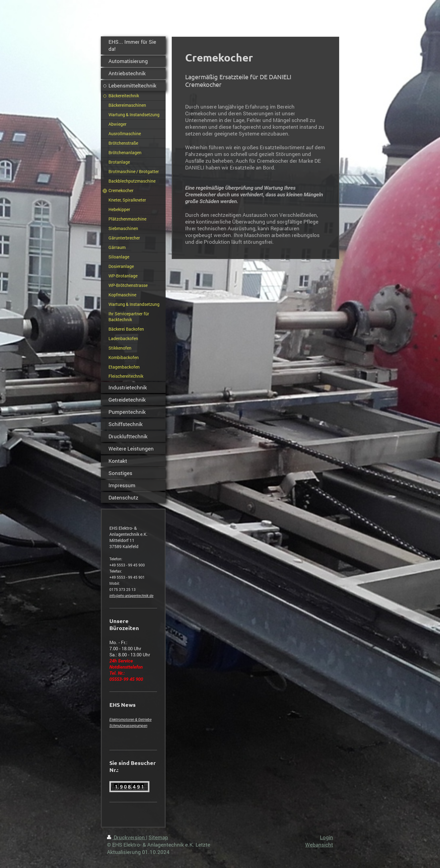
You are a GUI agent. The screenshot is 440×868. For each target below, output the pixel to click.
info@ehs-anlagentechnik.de (131, 596)
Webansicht (319, 845)
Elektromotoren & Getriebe (130, 720)
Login (326, 837)
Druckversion (127, 837)
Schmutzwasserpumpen (128, 726)
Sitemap (158, 837)
